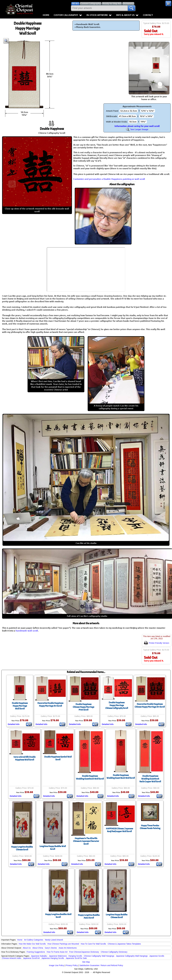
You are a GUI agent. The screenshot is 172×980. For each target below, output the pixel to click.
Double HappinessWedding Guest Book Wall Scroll (121, 777)
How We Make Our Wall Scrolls (32, 944)
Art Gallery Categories (34, 940)
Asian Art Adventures (68, 948)
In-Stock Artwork (99, 15)
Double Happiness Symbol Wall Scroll (58, 758)
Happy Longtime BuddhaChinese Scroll (22, 848)
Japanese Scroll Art (31, 958)
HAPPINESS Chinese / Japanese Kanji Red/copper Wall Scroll (119, 830)
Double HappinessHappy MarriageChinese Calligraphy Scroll (117, 705)
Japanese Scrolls (157, 956)
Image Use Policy (57, 965)
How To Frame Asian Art (57, 952)
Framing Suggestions (36, 952)
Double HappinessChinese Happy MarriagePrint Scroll (83, 707)
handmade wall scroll (27, 631)
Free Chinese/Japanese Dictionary (84, 952)
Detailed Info (14, 724)
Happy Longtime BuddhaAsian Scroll (89, 916)
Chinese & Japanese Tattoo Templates (124, 944)
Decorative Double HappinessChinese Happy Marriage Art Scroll (150, 705)
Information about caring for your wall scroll (137, 126)
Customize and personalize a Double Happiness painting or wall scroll (109, 179)
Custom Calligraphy (68, 15)
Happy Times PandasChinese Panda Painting (150, 827)
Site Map (86, 962)
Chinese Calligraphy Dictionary (114, 952)
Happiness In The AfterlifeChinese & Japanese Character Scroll (86, 841)
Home (46, 15)
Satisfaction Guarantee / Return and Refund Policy (101, 965)
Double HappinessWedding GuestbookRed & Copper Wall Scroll (150, 779)
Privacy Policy (72, 965)
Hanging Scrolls (75, 956)
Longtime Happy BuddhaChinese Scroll (117, 916)
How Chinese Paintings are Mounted (63, 944)
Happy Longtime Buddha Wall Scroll (58, 916)
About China (38, 948)
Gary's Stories (51, 948)
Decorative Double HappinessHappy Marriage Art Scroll (50, 704)
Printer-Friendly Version (157, 643)
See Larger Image (137, 129)
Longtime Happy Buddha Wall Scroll (53, 848)
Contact (148, 15)
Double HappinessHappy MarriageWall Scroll (20, 706)
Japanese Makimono (58, 956)
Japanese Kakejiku (39, 956)
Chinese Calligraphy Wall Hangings (99, 956)
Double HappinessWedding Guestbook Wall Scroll (90, 777)
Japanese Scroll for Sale (76, 958)
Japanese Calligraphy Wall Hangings (132, 956)
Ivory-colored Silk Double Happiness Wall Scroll (24, 758)
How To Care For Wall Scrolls (93, 944)
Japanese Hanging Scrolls (53, 958)
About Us (27, 948)
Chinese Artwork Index (12, 958)
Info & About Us (127, 15)
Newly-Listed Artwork (54, 940)
